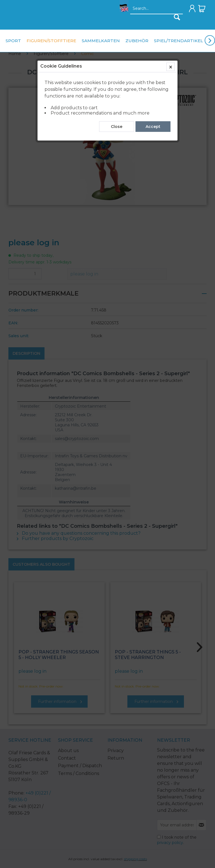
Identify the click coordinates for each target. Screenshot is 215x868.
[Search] (177, 17)
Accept (153, 127)
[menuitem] (122, 10)
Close (117, 127)
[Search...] (156, 9)
